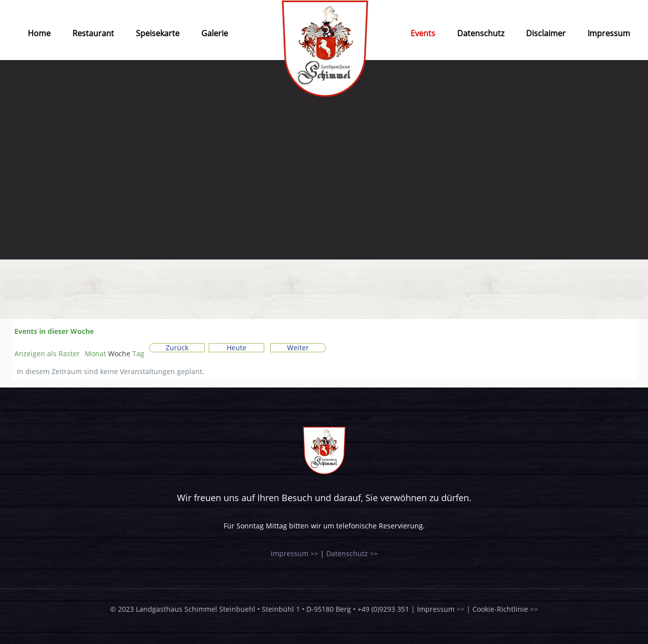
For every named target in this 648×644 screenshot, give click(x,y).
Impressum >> (295, 553)
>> (461, 609)
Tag (138, 354)
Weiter (298, 348)
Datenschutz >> (352, 553)
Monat (95, 354)
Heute (236, 348)
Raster (47, 354)
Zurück (177, 348)
